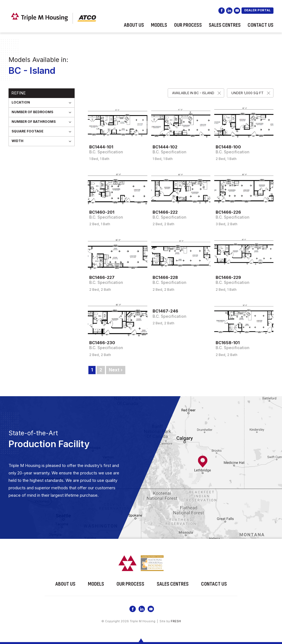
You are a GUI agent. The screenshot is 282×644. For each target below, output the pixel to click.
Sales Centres (225, 26)
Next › (116, 370)
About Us (134, 26)
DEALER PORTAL (257, 11)
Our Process (188, 26)
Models (159, 26)
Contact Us (261, 26)
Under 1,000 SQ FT (247, 93)
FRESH (176, 621)
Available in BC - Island (193, 93)
